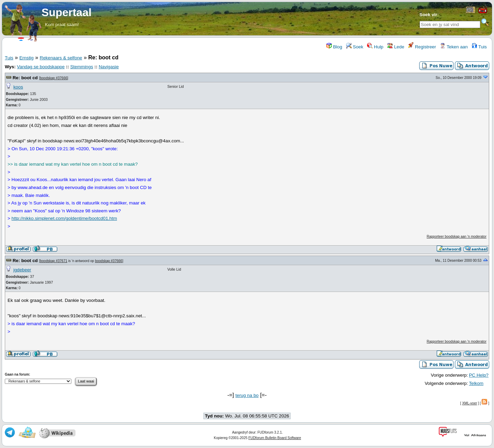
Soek (355, 47)
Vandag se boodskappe (41, 67)
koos (18, 87)
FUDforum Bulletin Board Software (275, 438)
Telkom (476, 383)
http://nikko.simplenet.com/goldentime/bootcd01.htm (64, 218)
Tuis (479, 47)
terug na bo (247, 395)
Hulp (375, 47)
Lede (396, 47)
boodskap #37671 (54, 261)
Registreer (422, 47)
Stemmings (82, 67)
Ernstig (26, 58)
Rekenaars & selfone (61, 58)
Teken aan (454, 47)
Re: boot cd (25, 78)
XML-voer (469, 403)
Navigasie (109, 67)
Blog (334, 47)
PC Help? (479, 375)
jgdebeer (22, 270)
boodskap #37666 (54, 78)
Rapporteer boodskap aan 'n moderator (457, 237)
